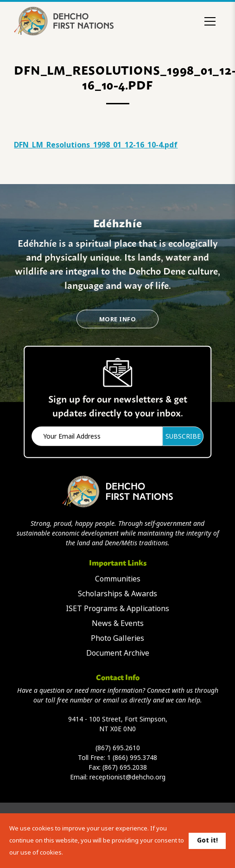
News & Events (118, 623)
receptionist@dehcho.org (127, 777)
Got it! (207, 840)
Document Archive (118, 653)
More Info (117, 319)
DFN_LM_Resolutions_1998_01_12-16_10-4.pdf (96, 145)
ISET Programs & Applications (117, 609)
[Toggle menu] (210, 21)
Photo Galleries (117, 638)
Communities (118, 579)
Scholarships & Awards (117, 594)
